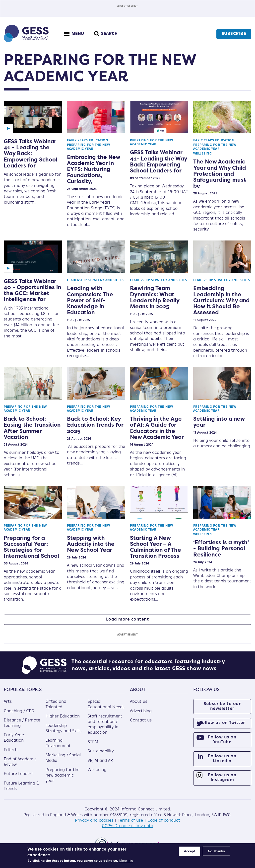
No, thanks (216, 851)
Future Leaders (19, 774)
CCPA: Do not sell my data (127, 826)
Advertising (141, 711)
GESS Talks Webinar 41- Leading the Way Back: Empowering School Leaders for (159, 161)
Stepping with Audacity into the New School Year (91, 544)
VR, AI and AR (100, 761)
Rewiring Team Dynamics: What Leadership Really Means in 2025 (155, 297)
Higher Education (63, 716)
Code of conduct (164, 821)
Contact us (141, 720)
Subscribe (234, 34)
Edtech (11, 750)
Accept (190, 851)
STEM (93, 742)
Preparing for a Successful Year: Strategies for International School (31, 547)
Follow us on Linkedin (222, 759)
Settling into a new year (219, 422)
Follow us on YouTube (222, 740)
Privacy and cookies (94, 821)
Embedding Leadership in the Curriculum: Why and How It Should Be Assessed (222, 300)
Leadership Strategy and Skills (95, 280)
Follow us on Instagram (222, 778)
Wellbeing (203, 154)
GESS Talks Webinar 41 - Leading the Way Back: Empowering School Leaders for (31, 153)
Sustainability (101, 751)
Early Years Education (88, 141)
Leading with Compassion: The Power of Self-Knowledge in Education (90, 300)
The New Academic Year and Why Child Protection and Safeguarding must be (220, 174)
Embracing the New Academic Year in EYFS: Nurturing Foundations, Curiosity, (94, 169)
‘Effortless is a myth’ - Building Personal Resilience (221, 548)
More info (126, 861)
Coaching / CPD (19, 711)
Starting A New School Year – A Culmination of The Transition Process (156, 547)
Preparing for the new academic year (63, 775)
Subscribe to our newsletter (222, 706)
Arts (8, 702)
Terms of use (130, 821)
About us (139, 702)
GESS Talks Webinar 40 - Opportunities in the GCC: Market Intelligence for (32, 290)
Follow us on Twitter (222, 723)
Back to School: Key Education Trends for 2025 (95, 425)
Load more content (128, 620)
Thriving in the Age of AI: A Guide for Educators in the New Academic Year (157, 428)
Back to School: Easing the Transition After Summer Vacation (32, 428)
